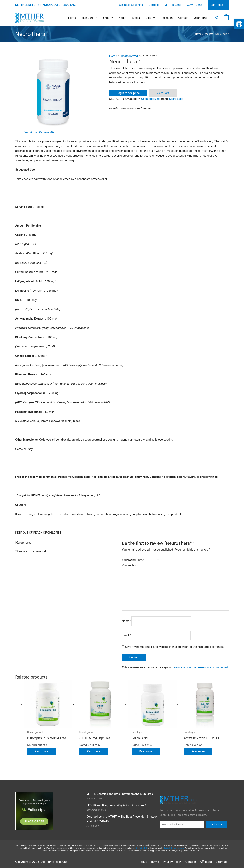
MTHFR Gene (173, 5)
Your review (130, 565)
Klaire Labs (176, 99)
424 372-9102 (141, 848)
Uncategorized (129, 56)
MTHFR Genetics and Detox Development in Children (120, 794)
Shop (106, 18)
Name (127, 621)
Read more (42, 751)
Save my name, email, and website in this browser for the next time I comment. (175, 647)
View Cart (163, 93)
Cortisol (154, 5)
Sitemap (221, 862)
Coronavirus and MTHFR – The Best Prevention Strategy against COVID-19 (122, 819)
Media (136, 18)
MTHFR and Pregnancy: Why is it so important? (116, 805)
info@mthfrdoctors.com (173, 848)
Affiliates (206, 862)
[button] (217, 18)
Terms (155, 862)
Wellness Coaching (131, 5)
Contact (183, 18)
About (123, 18)
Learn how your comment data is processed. (201, 667)
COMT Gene (195, 5)
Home (72, 18)
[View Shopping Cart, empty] (226, 18)
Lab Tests (217, 5)
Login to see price (128, 93)
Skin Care (88, 18)
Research (167, 18)
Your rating (129, 560)
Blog (148, 18)
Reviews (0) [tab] (47, 132)
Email (126, 635)
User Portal (201, 18)
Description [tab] (31, 132)
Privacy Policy (172, 862)
